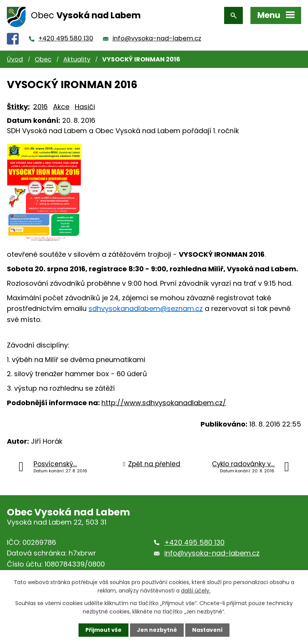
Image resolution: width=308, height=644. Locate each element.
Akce (61, 107)
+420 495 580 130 (66, 38)
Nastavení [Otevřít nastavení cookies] (207, 630)
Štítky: (18, 107)
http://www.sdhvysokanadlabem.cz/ (164, 403)
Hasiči (85, 107)
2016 (40, 107)
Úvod (15, 59)
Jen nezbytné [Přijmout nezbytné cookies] (157, 630)
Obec (43, 59)
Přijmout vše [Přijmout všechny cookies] (103, 630)
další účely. (196, 591)
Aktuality (77, 59)
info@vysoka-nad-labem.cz (157, 38)
